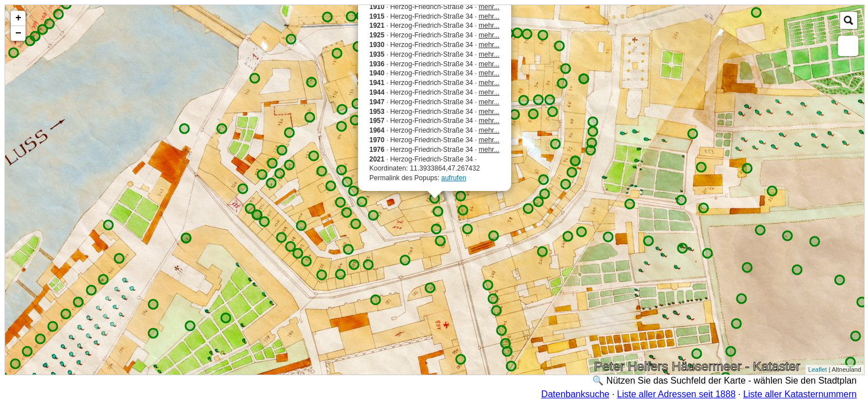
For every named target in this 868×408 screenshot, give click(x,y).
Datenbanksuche (575, 394)
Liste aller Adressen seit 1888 (677, 394)
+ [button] (18, 18)
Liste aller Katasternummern (800, 394)
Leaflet (818, 369)
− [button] (18, 33)
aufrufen (454, 178)
